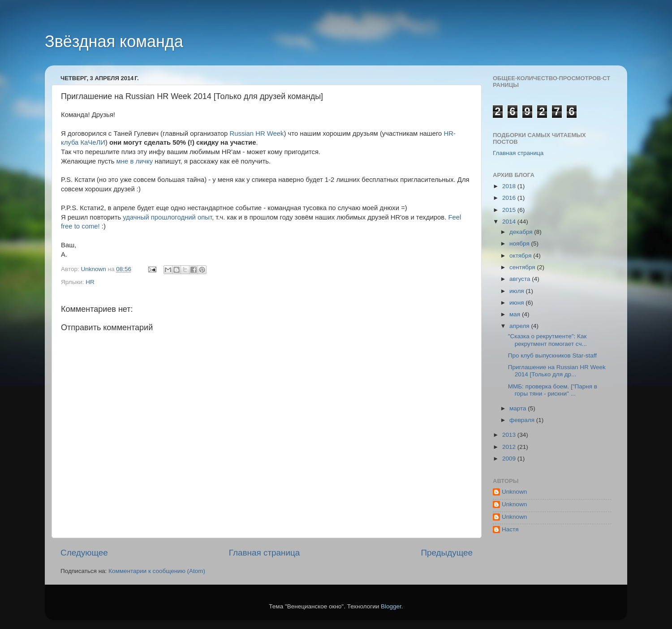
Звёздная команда (114, 41)
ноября (520, 243)
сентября (523, 267)
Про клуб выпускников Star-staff (552, 355)
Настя (510, 529)
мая (516, 314)
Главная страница (265, 553)
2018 (510, 186)
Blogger (391, 606)
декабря (522, 232)
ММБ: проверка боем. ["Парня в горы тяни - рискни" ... (553, 390)
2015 (510, 210)
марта (519, 408)
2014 (510, 222)
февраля (523, 420)
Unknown (514, 492)
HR (90, 282)
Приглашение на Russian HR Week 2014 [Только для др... (557, 371)
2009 (510, 459)
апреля (520, 326)
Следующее (84, 553)
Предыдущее (447, 553)
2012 (510, 447)
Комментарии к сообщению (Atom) (157, 571)
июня (517, 303)
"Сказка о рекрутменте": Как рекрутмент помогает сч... (547, 340)
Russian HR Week (257, 134)
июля (517, 291)
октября (521, 256)
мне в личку (135, 161)
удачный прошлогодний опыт (167, 217)
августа (521, 279)
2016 (510, 198)
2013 (510, 435)
